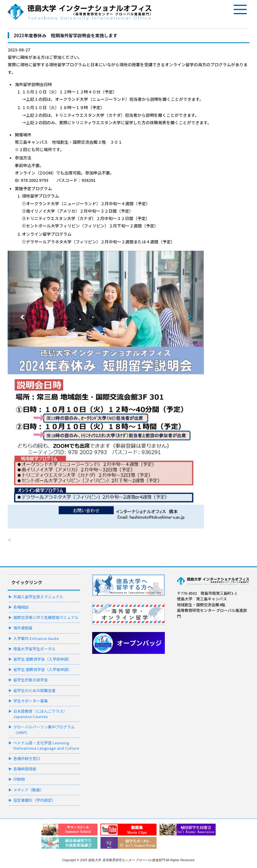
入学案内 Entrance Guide (36, 638)
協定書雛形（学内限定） (34, 800)
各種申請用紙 (25, 769)
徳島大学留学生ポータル (34, 649)
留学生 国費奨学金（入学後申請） (43, 669)
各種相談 (21, 607)
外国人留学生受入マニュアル (38, 597)
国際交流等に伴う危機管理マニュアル (46, 617)
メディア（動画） (29, 790)
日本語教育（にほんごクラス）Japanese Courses (40, 714)
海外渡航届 (23, 628)
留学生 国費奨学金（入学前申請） (43, 659)
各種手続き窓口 (27, 758)
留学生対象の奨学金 (31, 680)
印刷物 (19, 779)
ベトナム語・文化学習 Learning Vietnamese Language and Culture (46, 745)
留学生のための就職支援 (34, 690)
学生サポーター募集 (31, 701)
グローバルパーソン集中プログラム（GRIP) (44, 729)
